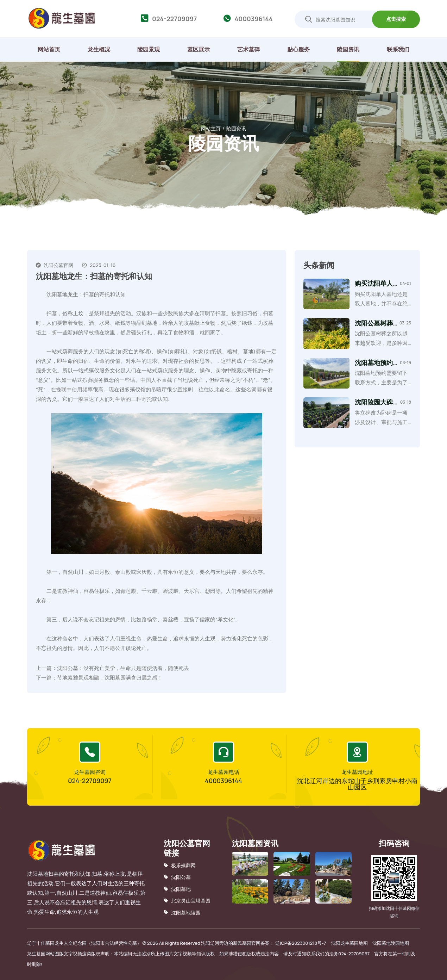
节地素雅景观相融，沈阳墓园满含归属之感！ (110, 678)
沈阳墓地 (177, 889)
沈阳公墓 (177, 877)
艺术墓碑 (248, 49)
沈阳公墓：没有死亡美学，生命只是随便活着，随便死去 (123, 668)
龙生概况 (99, 49)
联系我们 (398, 49)
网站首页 (49, 49)
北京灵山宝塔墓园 (187, 901)
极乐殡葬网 (180, 865)
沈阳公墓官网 (58, 265)
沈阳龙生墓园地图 (350, 943)
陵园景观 (149, 49)
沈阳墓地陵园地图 (391, 943)
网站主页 (211, 128)
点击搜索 (396, 19)
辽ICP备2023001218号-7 (301, 943)
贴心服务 (298, 49)
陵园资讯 (348, 49)
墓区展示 (199, 49)
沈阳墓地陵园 (182, 912)
